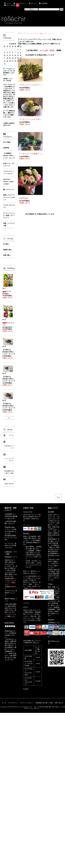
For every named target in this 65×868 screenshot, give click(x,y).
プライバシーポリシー (27, 703)
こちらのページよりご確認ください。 (10, 583)
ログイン (34, 3)
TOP (20, 34)
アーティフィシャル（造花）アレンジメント (40, 34)
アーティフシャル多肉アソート (32, 154)
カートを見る (13, 5)
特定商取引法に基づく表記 (44, 703)
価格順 (52, 50)
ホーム (9, 3)
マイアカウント (21, 3)
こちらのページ (10, 614)
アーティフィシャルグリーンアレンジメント (37, 85)
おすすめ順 (44, 50)
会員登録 (44, 3)
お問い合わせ (59, 703)
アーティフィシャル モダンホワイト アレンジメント (40, 119)
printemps (24, 198)
